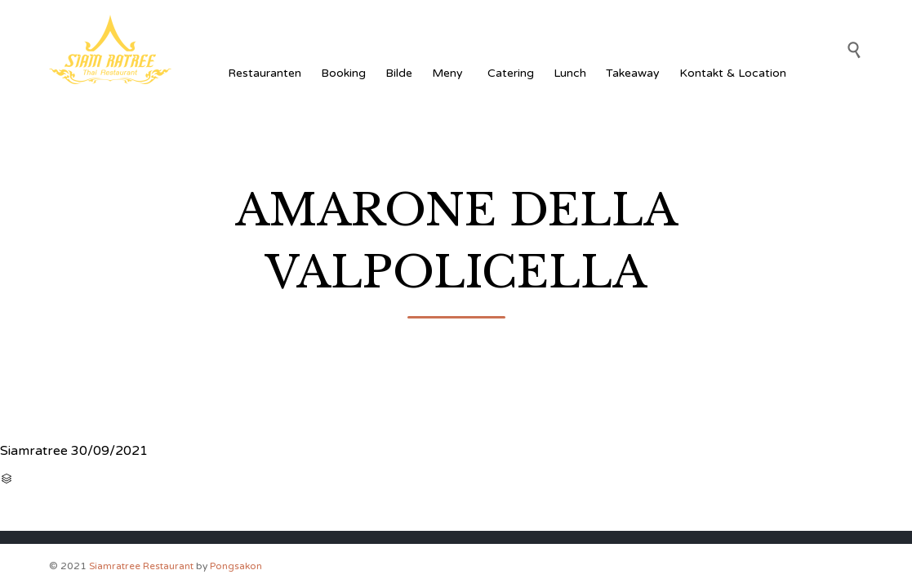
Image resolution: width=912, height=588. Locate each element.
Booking (343, 73)
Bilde (399, 73)
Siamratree (34, 451)
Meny (450, 73)
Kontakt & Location (733, 73)
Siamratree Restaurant (141, 566)
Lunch (570, 73)
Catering (511, 73)
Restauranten (265, 73)
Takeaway (633, 73)
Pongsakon (236, 566)
